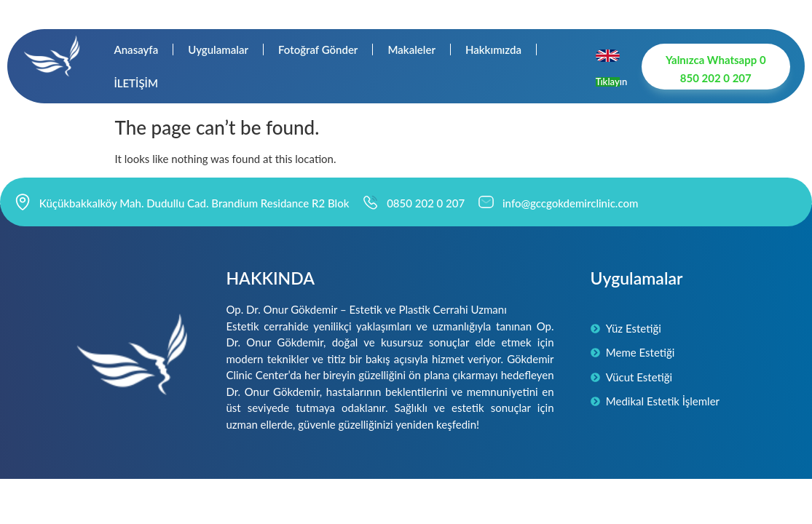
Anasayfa (136, 49)
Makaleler (411, 49)
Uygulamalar (218, 49)
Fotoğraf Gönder (318, 49)
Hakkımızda (493, 49)
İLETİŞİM (136, 83)
